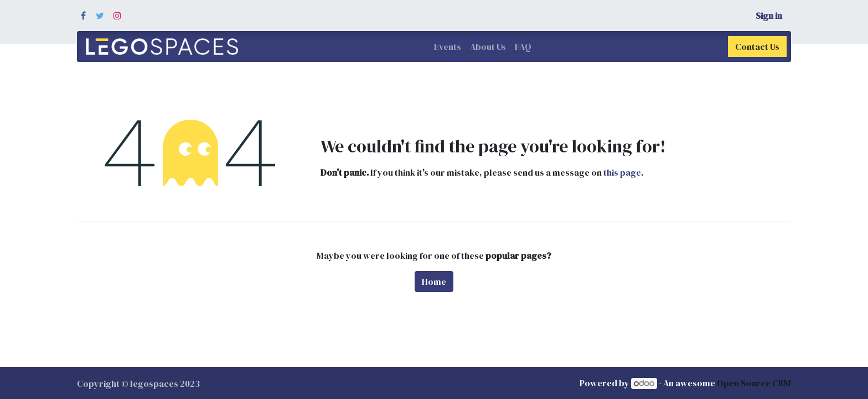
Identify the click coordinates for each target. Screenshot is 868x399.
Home (434, 282)
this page (622, 172)
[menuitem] (448, 47)
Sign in (769, 16)
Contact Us (757, 47)
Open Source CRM (754, 383)
